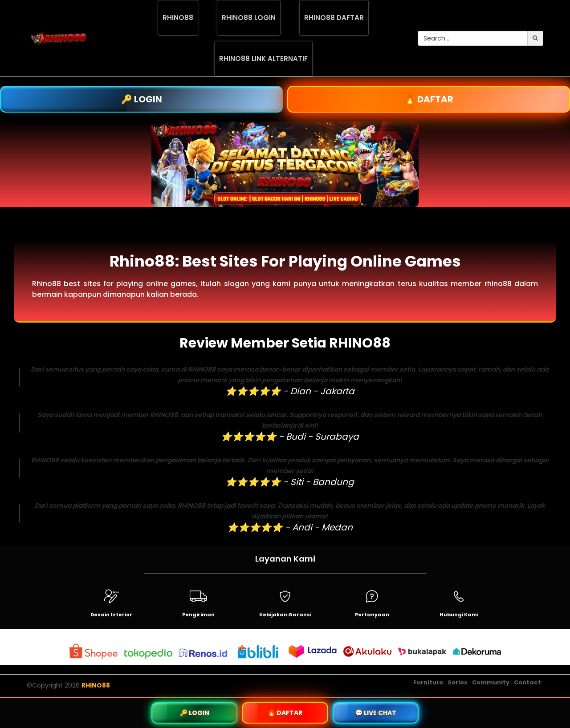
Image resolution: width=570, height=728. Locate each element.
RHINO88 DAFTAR (334, 18)
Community (491, 682)
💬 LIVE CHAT (376, 713)
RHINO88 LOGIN (249, 18)
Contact (527, 682)
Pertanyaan (372, 615)
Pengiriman (198, 615)
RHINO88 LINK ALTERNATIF (263, 59)
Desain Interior (111, 615)
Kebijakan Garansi (285, 615)
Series (458, 682)
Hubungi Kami (459, 615)
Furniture (428, 682)
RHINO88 (178, 18)
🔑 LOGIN (142, 99)
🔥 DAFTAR (429, 99)
